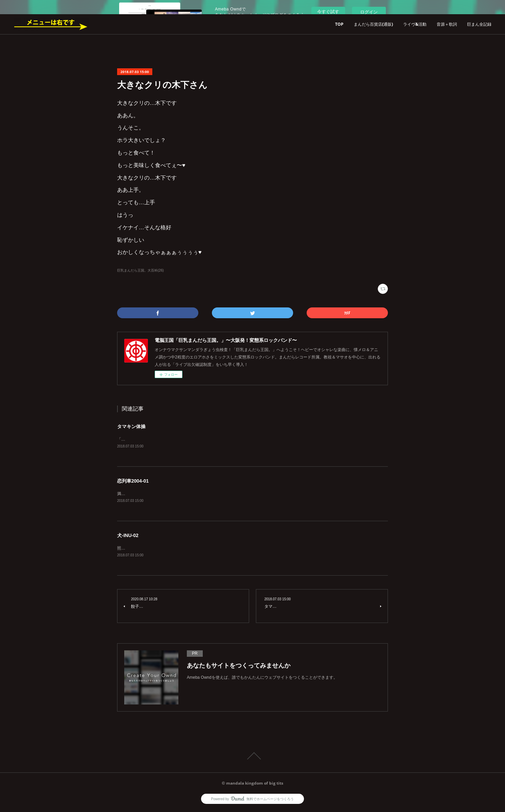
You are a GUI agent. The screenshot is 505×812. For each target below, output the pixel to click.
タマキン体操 (131, 426)
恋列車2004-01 (133, 482)
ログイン (369, 12)
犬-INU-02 (128, 536)
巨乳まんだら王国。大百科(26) (140, 270)
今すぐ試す (328, 12)
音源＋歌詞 (447, 24)
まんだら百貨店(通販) (373, 24)
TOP (339, 24)
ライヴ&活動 (415, 24)
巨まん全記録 (479, 24)
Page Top (252, 757)
